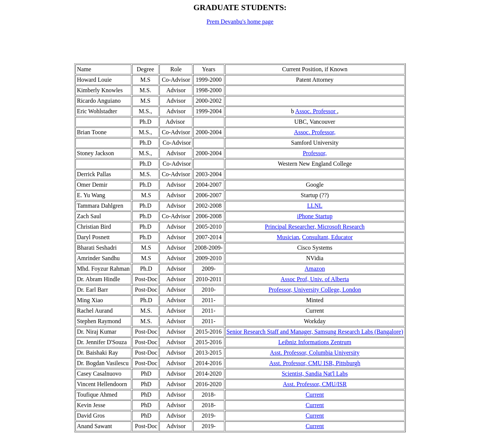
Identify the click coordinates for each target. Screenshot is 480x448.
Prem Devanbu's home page (240, 22)
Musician (288, 237)
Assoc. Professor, (315, 132)
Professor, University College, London (315, 290)
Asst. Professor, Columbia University (315, 353)
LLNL (315, 206)
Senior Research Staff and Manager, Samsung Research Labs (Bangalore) (315, 332)
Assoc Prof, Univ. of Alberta (315, 279)
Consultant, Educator (328, 237)
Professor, (315, 153)
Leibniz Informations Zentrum (315, 342)
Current (315, 395)
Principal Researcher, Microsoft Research (315, 227)
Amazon (315, 269)
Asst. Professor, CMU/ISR (315, 384)
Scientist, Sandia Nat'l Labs (315, 374)
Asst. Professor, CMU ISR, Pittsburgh (315, 363)
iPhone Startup (315, 216)
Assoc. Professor (316, 111)
